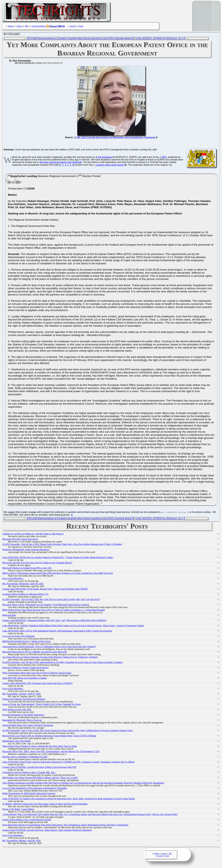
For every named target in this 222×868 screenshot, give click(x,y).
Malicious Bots (9, 616)
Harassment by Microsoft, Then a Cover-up (22, 721)
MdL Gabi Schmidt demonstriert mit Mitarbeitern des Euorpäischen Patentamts (116, 138)
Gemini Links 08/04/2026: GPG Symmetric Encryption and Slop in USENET (37, 684)
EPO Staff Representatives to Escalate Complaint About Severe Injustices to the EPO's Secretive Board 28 (81, 39)
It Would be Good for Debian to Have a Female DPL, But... (29, 773)
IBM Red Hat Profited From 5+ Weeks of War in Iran (26, 642)
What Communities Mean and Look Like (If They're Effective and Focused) (37, 673)
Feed (81, 26)
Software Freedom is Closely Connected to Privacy (25, 668)
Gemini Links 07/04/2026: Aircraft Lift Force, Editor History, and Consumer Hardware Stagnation (47, 831)
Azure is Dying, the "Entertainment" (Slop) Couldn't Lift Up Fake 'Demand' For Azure (42, 705)
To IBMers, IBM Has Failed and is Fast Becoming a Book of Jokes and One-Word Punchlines (45, 805)
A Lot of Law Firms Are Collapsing (18, 637)
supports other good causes (110, 166)
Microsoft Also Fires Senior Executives (20, 540)
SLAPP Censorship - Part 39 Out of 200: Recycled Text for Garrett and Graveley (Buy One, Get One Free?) (51, 600)
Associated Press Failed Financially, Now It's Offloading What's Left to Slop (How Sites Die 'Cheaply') (49, 647)
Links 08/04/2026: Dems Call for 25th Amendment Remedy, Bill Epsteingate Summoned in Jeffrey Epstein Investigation (57, 632)
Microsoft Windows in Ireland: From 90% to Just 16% (27, 569)
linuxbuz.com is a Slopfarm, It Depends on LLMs (25, 757)
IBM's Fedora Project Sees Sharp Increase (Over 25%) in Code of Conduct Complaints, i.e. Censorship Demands (54, 611)
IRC (27, 26)
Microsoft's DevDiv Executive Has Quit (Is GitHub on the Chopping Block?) (37, 563)
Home (11, 26)
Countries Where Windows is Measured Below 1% (25, 595)
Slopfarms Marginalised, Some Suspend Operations (26, 550)
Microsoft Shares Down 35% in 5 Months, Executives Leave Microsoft (35, 653)
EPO (164, 158)
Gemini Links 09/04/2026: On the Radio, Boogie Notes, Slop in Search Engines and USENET (45, 590)
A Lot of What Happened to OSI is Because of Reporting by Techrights (35, 789)
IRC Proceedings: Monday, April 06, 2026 (21, 841)
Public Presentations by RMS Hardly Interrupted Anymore (29, 794)
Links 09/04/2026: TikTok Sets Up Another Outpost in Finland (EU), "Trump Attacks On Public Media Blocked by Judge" (58, 558)
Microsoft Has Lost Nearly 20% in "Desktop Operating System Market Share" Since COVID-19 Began (49, 736)
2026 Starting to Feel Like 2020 (17, 710)
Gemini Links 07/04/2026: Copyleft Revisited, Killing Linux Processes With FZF (39, 768)
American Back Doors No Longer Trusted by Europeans (28, 726)
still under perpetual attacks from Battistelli (61, 163)
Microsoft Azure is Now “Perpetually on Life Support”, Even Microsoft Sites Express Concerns (46, 605)
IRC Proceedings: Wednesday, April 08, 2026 (23, 584)
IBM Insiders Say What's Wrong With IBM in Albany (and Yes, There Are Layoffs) (40, 778)
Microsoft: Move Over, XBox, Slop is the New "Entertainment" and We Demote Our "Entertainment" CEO (51, 752)
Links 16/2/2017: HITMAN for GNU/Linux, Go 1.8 (161, 39)
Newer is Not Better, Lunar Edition (18, 810)
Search (73, 26)
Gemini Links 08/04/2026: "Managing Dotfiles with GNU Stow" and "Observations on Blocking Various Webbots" (55, 621)
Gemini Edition (39, 26)
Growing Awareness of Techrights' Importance (23, 715)
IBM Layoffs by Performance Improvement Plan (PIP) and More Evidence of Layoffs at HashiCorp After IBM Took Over (58, 574)
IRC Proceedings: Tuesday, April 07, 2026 (21, 694)
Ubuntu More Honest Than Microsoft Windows (24, 700)
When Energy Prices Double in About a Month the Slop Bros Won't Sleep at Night (40, 747)
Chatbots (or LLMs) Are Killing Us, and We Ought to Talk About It (33, 534)
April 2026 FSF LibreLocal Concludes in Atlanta (24, 679)
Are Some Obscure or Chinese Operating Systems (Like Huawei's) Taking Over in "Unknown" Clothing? (50, 658)
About (19, 26)
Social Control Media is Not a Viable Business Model (27, 820)
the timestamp (105, 158)
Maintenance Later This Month (16, 742)
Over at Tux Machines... (13, 579)
